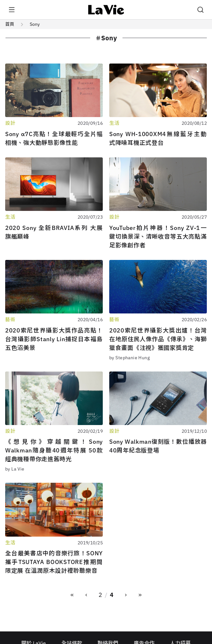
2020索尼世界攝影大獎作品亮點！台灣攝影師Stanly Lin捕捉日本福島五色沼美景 (54, 339)
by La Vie (15, 469)
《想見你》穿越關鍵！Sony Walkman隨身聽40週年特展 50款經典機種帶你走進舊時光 (54, 450)
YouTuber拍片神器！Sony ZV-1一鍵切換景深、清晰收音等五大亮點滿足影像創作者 (158, 237)
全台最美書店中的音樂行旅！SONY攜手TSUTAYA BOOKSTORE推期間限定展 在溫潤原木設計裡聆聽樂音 (54, 562)
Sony (35, 24)
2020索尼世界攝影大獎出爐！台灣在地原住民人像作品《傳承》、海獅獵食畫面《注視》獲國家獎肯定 (158, 339)
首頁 (10, 24)
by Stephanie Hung (129, 358)
